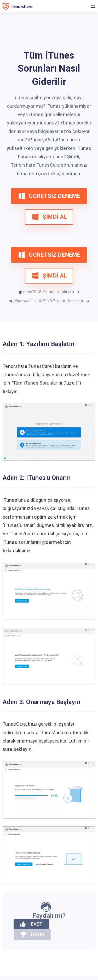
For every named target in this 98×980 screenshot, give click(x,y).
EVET (31, 924)
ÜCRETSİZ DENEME (49, 196)
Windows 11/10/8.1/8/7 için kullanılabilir (50, 301)
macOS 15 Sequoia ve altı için (50, 292)
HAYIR (32, 934)
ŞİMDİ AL (49, 217)
